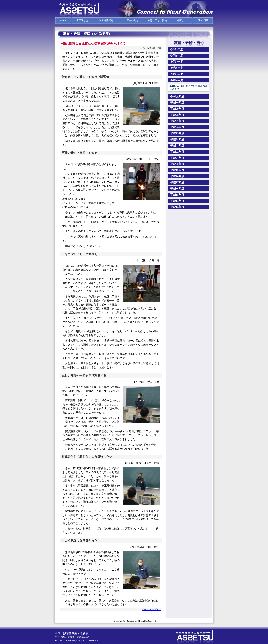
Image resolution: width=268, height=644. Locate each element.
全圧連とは (82, 20)
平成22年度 (177, 152)
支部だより (182, 20)
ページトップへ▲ (151, 609)
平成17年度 (177, 182)
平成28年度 (177, 115)
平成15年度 (177, 195)
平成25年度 (177, 133)
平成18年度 (177, 176)
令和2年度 (177, 80)
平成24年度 (177, 139)
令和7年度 (177, 50)
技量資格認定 (106, 20)
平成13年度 (177, 207)
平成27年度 (177, 121)
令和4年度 (177, 68)
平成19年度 (177, 170)
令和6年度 (177, 56)
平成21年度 (177, 158)
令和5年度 (177, 62)
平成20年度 (177, 164)
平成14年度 (177, 201)
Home (63, 20)
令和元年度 (177, 96)
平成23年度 (177, 146)
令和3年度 (177, 74)
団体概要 (203, 20)
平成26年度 (177, 127)
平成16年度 (177, 189)
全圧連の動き (131, 20)
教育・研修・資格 (157, 20)
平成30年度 (177, 103)
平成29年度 (177, 109)
